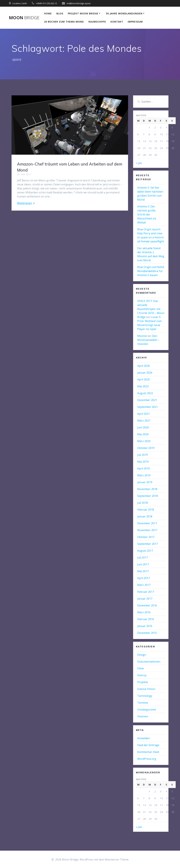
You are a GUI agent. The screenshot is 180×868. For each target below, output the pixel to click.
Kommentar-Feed (148, 752)
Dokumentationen (149, 662)
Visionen (143, 716)
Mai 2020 (143, 434)
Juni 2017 (143, 564)
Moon (24, 18)
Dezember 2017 (147, 523)
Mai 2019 (143, 462)
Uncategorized (146, 709)
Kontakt (117, 22)
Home (48, 13)
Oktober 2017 (146, 537)
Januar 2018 (145, 516)
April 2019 (144, 468)
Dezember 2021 (147, 400)
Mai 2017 (143, 571)
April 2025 (144, 379)
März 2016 (144, 612)
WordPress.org (147, 759)
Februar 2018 (146, 510)
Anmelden (144, 738)
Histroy (142, 675)
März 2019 (144, 475)
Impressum (135, 22)
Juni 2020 (143, 427)
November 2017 (147, 530)
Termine (143, 703)
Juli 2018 (143, 503)
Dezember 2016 (147, 605)
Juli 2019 (143, 455)
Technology (145, 696)
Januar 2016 (145, 626)
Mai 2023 (143, 386)
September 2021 (148, 407)
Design (142, 655)
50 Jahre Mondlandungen (124, 13)
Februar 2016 (146, 619)
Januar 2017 (145, 599)
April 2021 (144, 414)
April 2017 (144, 578)
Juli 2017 (143, 558)
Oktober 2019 (146, 448)
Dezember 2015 (147, 633)
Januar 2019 (145, 482)
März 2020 (144, 441)
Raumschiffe (97, 22)
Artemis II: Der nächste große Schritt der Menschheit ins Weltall (147, 214)
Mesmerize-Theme (117, 859)
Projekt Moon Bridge (83, 13)
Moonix (142, 336)
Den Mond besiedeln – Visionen (148, 340)
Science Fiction (146, 689)
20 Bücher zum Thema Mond (64, 22)
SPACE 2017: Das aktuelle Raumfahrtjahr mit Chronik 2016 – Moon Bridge (151, 309)
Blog (60, 13)
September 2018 (148, 496)
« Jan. (139, 163)
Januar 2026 (145, 373)
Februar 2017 (146, 592)
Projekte (143, 682)
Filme (141, 668)
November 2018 (147, 489)
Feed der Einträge (148, 745)
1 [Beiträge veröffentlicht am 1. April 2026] (149, 127)
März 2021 (144, 421)
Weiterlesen (25, 203)
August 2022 (145, 393)
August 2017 (145, 551)
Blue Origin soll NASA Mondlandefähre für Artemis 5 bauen (151, 271)
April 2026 (144, 366)
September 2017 (148, 544)
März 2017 (144, 585)
